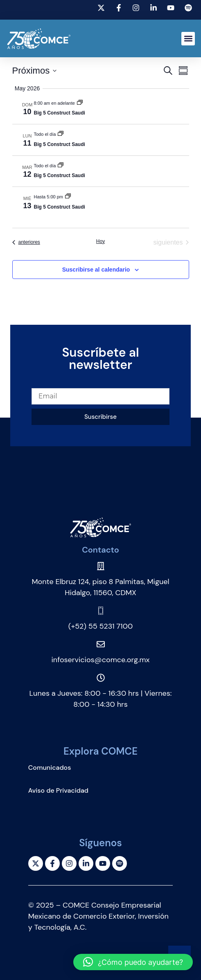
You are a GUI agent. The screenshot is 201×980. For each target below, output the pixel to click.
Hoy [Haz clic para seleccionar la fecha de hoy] (100, 241)
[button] (188, 39)
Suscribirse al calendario (96, 270)
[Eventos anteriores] (26, 243)
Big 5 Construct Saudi (60, 113)
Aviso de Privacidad (58, 790)
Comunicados (50, 768)
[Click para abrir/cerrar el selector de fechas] (35, 71)
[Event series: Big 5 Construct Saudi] (80, 103)
